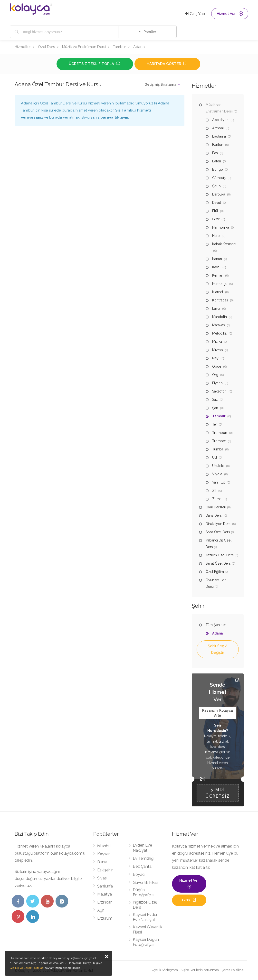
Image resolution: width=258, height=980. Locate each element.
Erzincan (105, 902)
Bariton (218, 145)
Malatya (105, 894)
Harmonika (221, 227)
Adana (139, 47)
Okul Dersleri (216, 507)
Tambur (119, 47)
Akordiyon (220, 120)
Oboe (217, 366)
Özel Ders (46, 47)
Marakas (219, 325)
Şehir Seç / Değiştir (218, 649)
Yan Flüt (218, 482)
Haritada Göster (167, 64)
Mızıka (217, 342)
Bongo (218, 169)
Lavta (216, 308)
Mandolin (220, 317)
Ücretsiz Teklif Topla (95, 64)
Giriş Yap (195, 14)
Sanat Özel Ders (218, 563)
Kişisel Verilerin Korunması (200, 970)
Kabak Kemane (224, 244)
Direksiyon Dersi (218, 524)
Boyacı (139, 874)
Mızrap (218, 350)
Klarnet (218, 292)
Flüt (215, 211)
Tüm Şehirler (216, 625)
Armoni (218, 128)
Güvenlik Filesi (145, 882)
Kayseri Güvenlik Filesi (148, 930)
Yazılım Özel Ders (220, 555)
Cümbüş (219, 178)
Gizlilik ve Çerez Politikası (27, 968)
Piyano (217, 383)
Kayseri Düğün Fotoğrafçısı (146, 942)
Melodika (219, 333)
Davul (217, 203)
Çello (216, 186)
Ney (215, 358)
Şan (215, 408)
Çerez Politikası (233, 970)
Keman (218, 275)
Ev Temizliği (143, 858)
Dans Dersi (214, 515)
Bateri (217, 161)
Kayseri (104, 854)
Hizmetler (23, 47)
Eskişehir (105, 870)
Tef (215, 424)
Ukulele (218, 466)
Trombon (220, 433)
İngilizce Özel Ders (145, 905)
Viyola (217, 474)
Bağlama (219, 136)
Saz (215, 400)
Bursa (102, 862)
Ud (215, 457)
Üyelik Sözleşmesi (165, 970)
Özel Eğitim (215, 572)
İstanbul (104, 846)
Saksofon (219, 391)
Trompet (219, 441)
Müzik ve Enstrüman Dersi (84, 47)
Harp (216, 236)
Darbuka (219, 194)
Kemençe (220, 284)
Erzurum (105, 918)
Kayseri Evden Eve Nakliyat (146, 917)
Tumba (218, 449)
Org (215, 375)
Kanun (217, 259)
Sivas (102, 878)
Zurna (217, 499)
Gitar (216, 219)
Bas (215, 153)
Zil (214, 491)
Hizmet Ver (230, 14)
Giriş (189, 900)
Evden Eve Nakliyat (142, 848)
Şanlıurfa (105, 886)
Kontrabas (220, 300)
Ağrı (101, 910)
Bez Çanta (142, 866)
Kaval (216, 267)
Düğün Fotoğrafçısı (143, 892)
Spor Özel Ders (218, 532)
